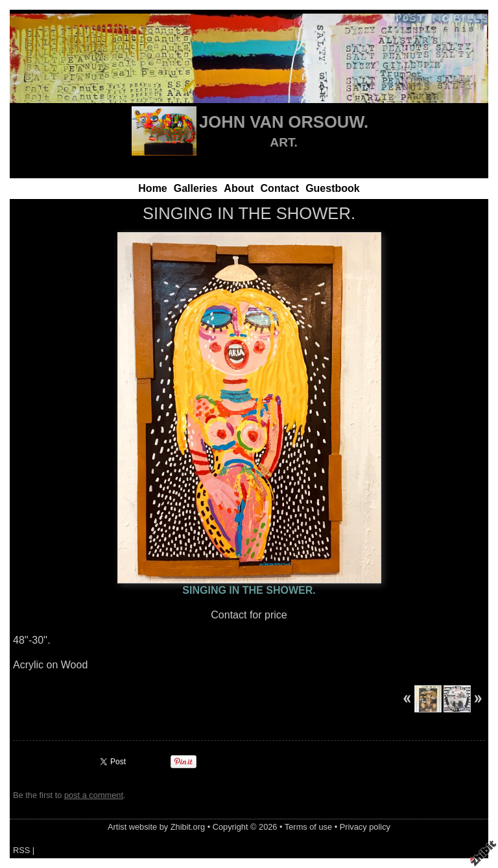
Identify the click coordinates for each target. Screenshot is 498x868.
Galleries (196, 188)
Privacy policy (365, 827)
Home (152, 188)
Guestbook (333, 188)
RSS (21, 850)
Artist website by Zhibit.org (156, 827)
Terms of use (308, 827)
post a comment (94, 795)
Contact (280, 188)
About (239, 188)
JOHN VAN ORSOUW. (284, 122)
